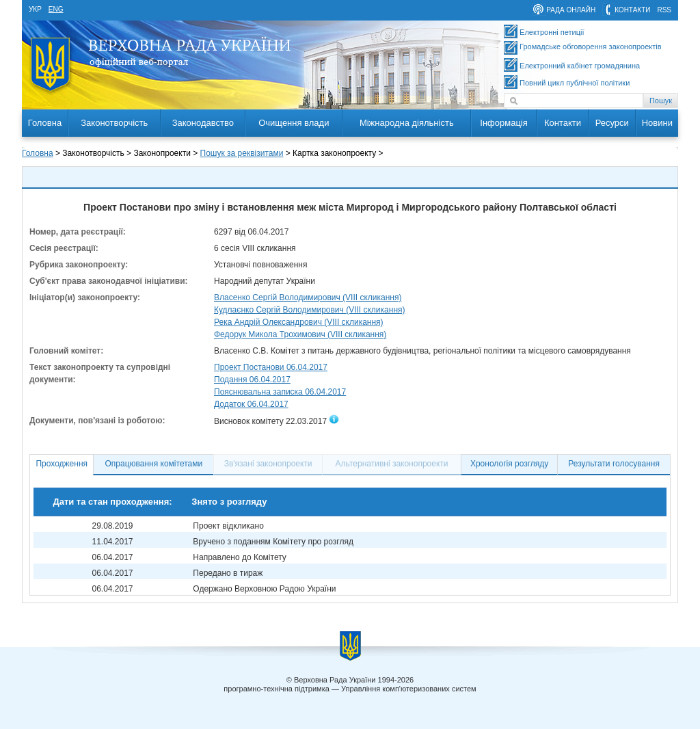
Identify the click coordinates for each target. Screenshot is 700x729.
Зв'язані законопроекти (268, 464)
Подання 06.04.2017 (252, 380)
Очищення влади (294, 123)
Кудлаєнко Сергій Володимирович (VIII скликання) (310, 310)
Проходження (62, 464)
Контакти (563, 123)
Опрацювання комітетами (154, 464)
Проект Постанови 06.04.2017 (271, 367)
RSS (664, 10)
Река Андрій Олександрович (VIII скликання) (299, 322)
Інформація (504, 123)
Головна (45, 123)
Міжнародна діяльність (407, 123)
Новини (657, 123)
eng (56, 9)
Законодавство (203, 123)
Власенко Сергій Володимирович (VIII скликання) (308, 297)
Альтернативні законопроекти (392, 464)
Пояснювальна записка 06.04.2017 (280, 392)
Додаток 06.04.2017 (251, 404)
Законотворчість (114, 123)
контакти (632, 10)
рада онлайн (571, 10)
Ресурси (612, 123)
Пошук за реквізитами (242, 153)
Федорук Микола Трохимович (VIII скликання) (300, 334)
